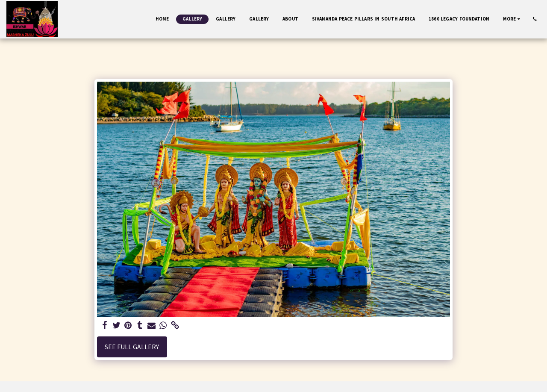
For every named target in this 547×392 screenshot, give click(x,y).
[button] (535, 19)
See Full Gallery (132, 347)
